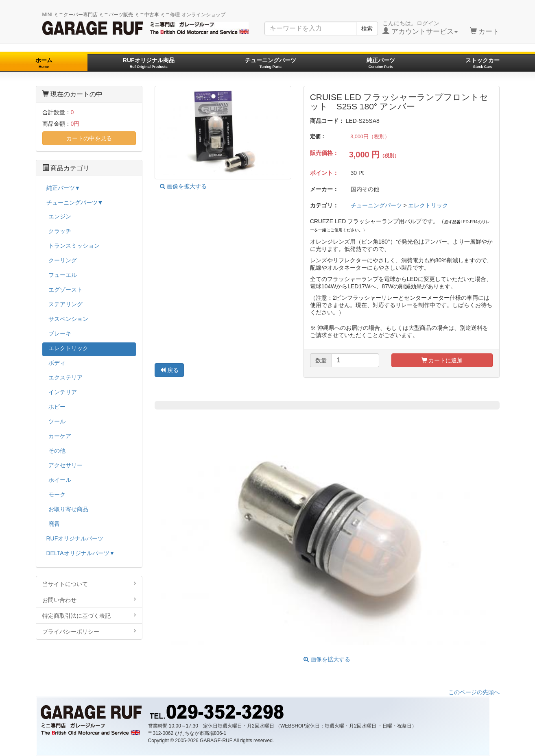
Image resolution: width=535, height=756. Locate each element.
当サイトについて (89, 584)
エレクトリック (428, 205)
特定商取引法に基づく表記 (89, 615)
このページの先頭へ (474, 692)
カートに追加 (442, 360)
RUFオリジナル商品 (149, 63)
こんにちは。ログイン (420, 28)
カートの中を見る (89, 138)
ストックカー (483, 63)
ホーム (44, 63)
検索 (367, 28)
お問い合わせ (89, 600)
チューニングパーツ (271, 63)
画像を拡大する (183, 186)
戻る (169, 370)
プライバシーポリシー (89, 631)
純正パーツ (381, 63)
